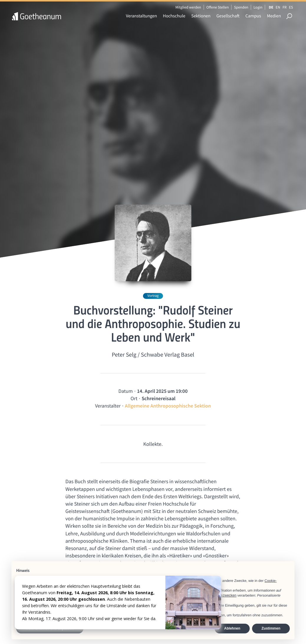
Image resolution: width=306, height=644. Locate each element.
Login (258, 7)
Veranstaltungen (142, 16)
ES (291, 7)
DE (271, 7)
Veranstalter (108, 406)
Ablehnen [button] (232, 628)
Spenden (241, 7)
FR (284, 7)
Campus (253, 16)
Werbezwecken (224, 595)
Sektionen (201, 16)
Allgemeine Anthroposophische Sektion (168, 406)
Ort (134, 398)
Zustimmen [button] (271, 628)
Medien (274, 16)
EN (278, 7)
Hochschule (174, 16)
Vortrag (153, 296)
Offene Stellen (218, 7)
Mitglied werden (188, 7)
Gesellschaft (228, 16)
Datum (126, 391)
